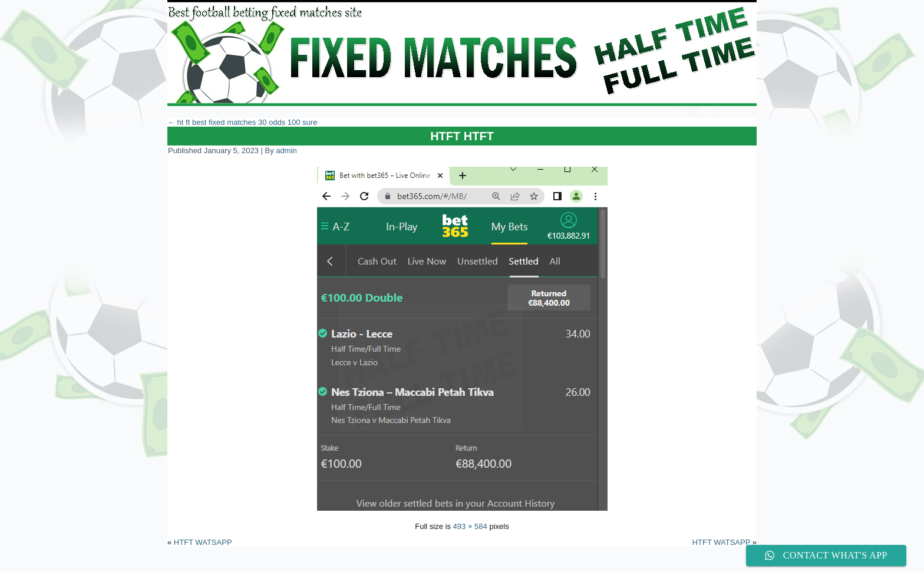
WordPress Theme (471, 563)
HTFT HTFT (462, 136)
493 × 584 (470, 526)
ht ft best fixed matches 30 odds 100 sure (242, 122)
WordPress (418, 563)
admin (286, 151)
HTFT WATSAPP (203, 542)
